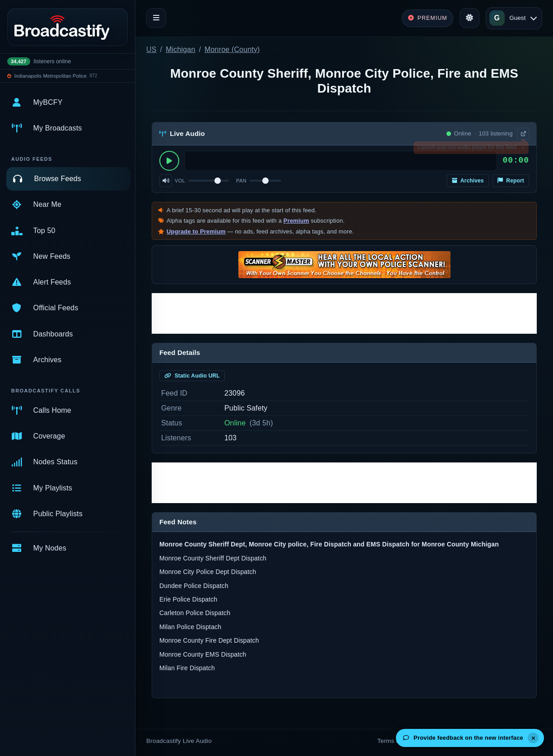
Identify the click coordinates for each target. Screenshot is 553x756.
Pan (241, 181)
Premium (296, 221)
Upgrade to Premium (196, 231)
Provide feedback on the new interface (463, 738)
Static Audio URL (192, 376)
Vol (180, 181)
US (151, 49)
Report (511, 181)
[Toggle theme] (469, 18)
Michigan (180, 49)
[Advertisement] (344, 313)
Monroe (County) (232, 49)
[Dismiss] (533, 738)
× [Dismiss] (523, 149)
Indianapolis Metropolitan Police (51, 76)
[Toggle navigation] (156, 18)
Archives (468, 181)
